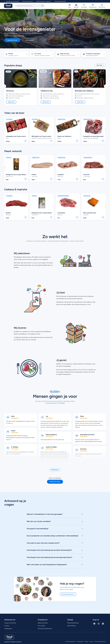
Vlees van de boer (14, 113)
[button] (4, 86)
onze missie (81, 370)
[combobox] (28, 6)
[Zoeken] (42, 6)
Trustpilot (62, 403)
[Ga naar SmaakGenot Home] (8, 6)
